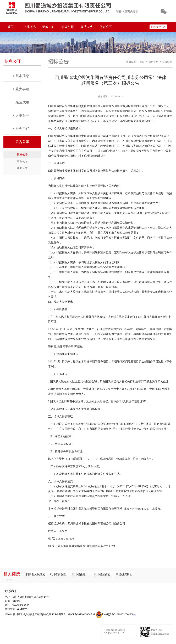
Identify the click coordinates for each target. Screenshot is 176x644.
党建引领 (68, 27)
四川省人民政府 (36, 574)
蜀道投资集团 (124, 574)
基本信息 (22, 76)
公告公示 (22, 142)
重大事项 (22, 89)
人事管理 (22, 115)
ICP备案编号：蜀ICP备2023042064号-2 (74, 614)
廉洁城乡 (87, 27)
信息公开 (106, 27)
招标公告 (22, 154)
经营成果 (22, 102)
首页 (10, 27)
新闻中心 (48, 27)
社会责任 (22, 129)
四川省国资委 (102, 574)
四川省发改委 (58, 574)
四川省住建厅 (80, 574)
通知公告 (22, 168)
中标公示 (22, 161)
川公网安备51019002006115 (114, 614)
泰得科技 (22, 609)
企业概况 (30, 27)
